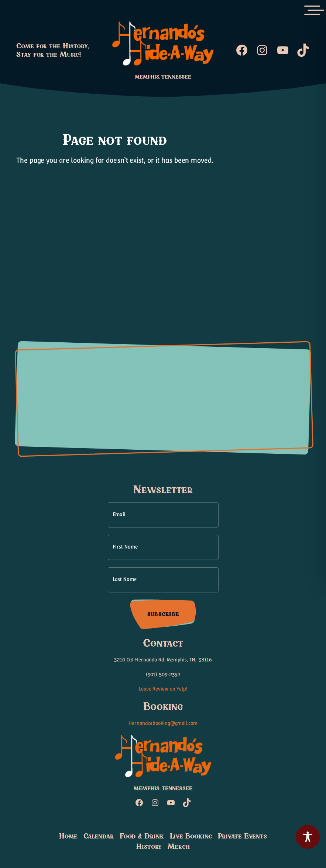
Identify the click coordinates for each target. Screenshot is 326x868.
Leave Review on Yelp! (163, 689)
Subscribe (163, 614)
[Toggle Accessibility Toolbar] (308, 837)
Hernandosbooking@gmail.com (163, 723)
